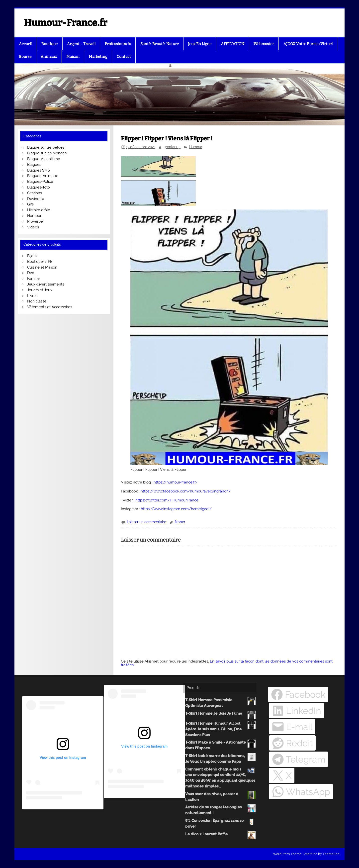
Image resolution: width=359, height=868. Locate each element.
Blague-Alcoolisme (44, 159)
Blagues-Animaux (43, 176)
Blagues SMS (39, 170)
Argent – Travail (81, 44)
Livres (32, 296)
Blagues (34, 165)
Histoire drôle (39, 210)
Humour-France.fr (66, 23)
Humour (196, 147)
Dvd (31, 273)
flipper (180, 522)
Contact (124, 57)
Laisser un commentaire (146, 522)
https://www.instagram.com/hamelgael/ (176, 509)
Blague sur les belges (46, 147)
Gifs (30, 204)
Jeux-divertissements (46, 284)
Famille (33, 279)
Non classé (37, 301)
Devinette (36, 199)
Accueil (26, 44)
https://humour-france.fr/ (176, 482)
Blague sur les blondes (47, 153)
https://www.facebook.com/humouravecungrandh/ (186, 491)
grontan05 (172, 147)
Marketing (98, 57)
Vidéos (33, 227)
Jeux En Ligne (200, 44)
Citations (35, 193)
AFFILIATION (233, 44)
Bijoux (32, 256)
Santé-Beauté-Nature (160, 44)
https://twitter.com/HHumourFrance (167, 500)
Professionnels (118, 44)
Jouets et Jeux (40, 290)
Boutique (49, 44)
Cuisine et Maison (42, 267)
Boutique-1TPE (40, 262)
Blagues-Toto (39, 187)
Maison (73, 57)
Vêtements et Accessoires (50, 307)
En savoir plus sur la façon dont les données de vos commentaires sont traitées (227, 663)
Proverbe (35, 221)
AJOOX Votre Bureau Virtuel (308, 44)
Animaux (49, 57)
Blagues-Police (40, 182)
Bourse (25, 57)
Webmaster (264, 44)
